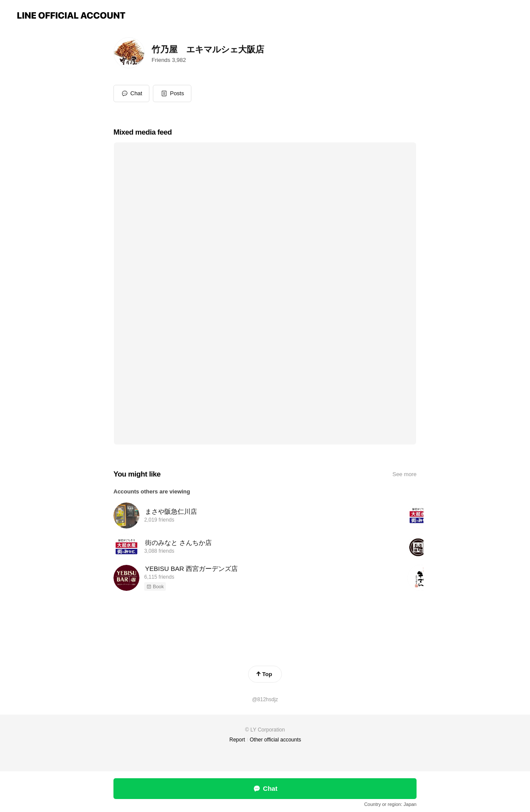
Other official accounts (276, 740)
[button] (172, 93)
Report (237, 740)
